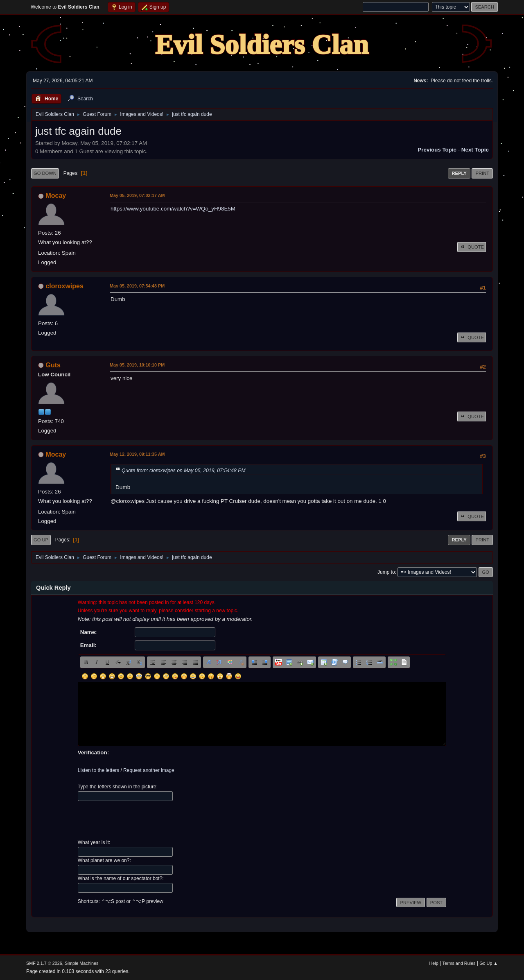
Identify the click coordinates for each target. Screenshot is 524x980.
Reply (459, 173)
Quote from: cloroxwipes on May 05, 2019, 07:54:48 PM (184, 471)
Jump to (386, 572)
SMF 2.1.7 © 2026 (44, 963)
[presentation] (140, 820)
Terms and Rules (459, 963)
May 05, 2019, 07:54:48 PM (137, 286)
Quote (472, 247)
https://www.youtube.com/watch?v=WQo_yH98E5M (173, 209)
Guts (53, 365)
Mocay (56, 196)
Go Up (41, 540)
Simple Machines (81, 963)
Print (482, 173)
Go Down (45, 173)
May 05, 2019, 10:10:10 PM (137, 365)
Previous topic (437, 150)
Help (434, 963)
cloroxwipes (64, 286)
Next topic (475, 150)
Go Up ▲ (489, 963)
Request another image (149, 770)
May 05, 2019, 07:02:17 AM (137, 195)
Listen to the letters (98, 770)
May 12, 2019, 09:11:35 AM (137, 454)
